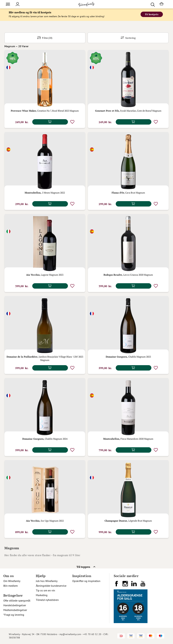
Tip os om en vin (45, 590)
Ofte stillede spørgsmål (17, 601)
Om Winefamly (12, 581)
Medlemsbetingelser (15, 610)
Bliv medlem (11, 586)
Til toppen (83, 567)
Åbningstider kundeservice (51, 586)
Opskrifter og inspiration (86, 581)
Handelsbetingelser (15, 605)
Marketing (42, 595)
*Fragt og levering (14, 615)
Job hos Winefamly (47, 581)
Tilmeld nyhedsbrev (47, 600)
